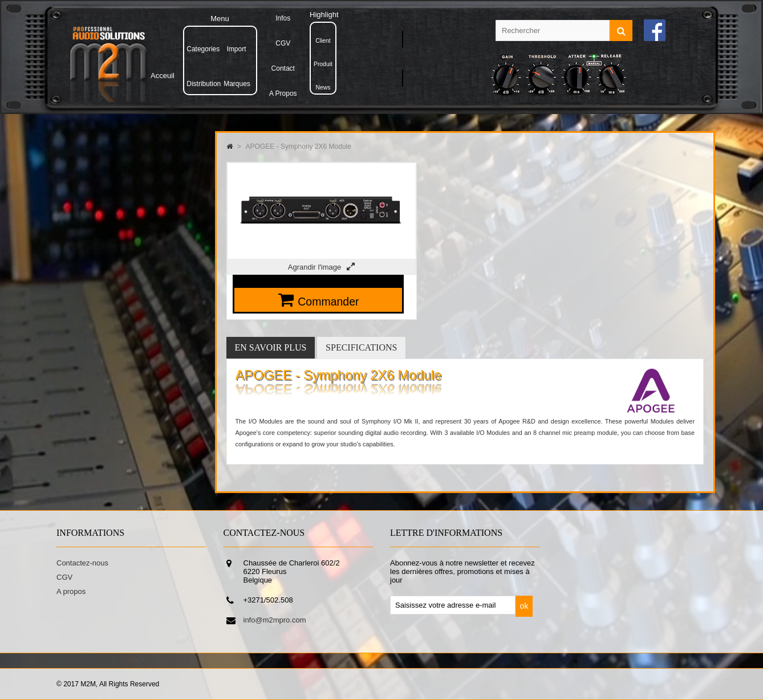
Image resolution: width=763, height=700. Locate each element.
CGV (64, 577)
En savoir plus (271, 347)
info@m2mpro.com (275, 620)
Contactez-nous (82, 563)
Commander (328, 302)
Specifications (361, 347)
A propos (71, 591)
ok (524, 606)
